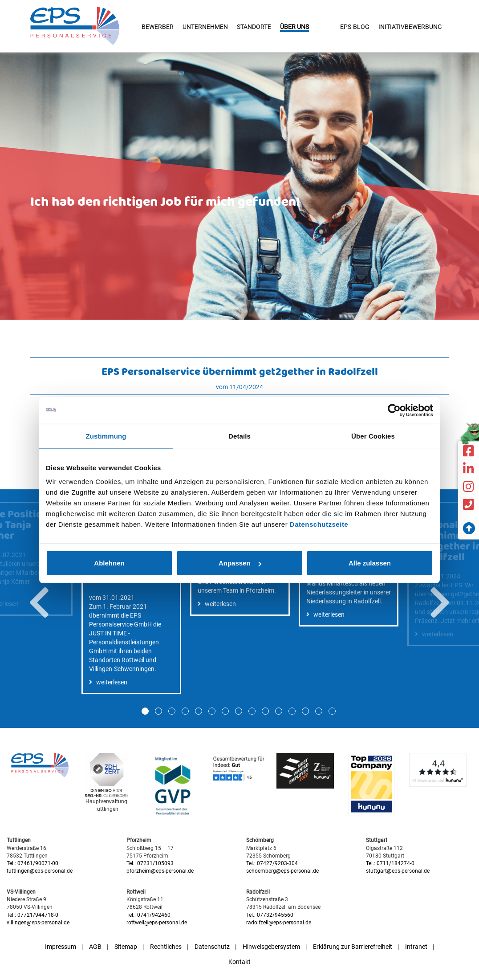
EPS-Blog (355, 27)
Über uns (294, 27)
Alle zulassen (370, 563)
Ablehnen (109, 563)
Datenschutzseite (319, 524)
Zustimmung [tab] (106, 436)
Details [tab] (239, 436)
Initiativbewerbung (410, 27)
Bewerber (158, 27)
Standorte (254, 27)
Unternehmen (205, 27)
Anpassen (240, 563)
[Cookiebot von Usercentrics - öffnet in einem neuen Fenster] (394, 410)
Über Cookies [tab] (373, 436)
